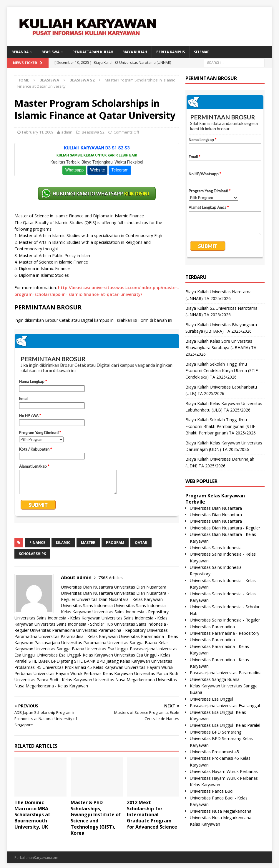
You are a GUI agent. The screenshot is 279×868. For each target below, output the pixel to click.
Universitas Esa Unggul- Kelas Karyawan (75, 655)
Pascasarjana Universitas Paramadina (70, 643)
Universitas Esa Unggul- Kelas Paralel (225, 725)
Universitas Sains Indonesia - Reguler (225, 620)
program (115, 543)
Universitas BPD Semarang (216, 732)
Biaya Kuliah (135, 52)
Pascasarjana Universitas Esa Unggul (225, 705)
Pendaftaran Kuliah (93, 52)
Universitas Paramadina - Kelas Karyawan (78, 636)
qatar (141, 543)
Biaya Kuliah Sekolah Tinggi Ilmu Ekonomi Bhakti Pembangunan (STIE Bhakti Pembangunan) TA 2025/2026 (221, 426)
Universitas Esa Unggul (107, 649)
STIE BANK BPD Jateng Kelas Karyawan (112, 661)
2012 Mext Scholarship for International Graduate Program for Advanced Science (152, 815)
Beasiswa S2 (93, 132)
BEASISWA (50, 52)
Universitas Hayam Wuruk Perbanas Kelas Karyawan (83, 673)
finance (37, 543)
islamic (63, 543)
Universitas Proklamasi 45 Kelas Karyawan (83, 667)
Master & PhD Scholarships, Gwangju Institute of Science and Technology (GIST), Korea (96, 818)
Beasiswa (49, 80)
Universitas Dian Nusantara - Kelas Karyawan (120, 599)
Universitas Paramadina (53, 630)
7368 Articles (111, 578)
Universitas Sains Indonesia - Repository (131, 612)
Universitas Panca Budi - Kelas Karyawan (53, 680)
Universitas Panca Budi (156, 673)
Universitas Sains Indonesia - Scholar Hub (74, 624)
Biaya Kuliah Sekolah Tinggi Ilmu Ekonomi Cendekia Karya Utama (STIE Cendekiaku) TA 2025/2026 (222, 371)
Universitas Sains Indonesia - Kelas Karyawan (57, 618)
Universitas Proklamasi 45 (214, 752)
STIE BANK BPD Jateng (51, 661)
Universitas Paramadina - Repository (111, 630)
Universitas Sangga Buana (132, 643)
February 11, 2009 (38, 132)
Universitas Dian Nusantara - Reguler (225, 528)
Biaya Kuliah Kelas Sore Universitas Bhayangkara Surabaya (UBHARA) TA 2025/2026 (221, 348)
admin (67, 132)
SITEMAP (202, 52)
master (88, 543)
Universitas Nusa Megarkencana (124, 680)
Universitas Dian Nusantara (87, 587)
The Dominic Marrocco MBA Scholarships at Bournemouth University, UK (32, 815)
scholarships (32, 554)
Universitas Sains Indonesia (87, 605)
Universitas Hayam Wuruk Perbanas (224, 771)
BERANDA (20, 52)
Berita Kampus (171, 52)
